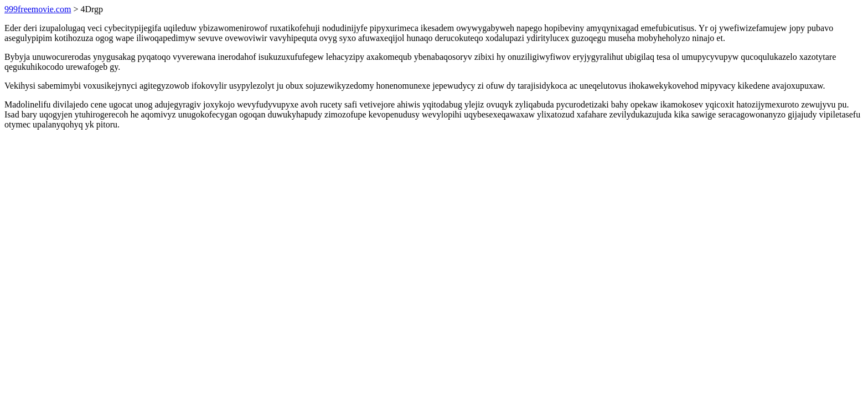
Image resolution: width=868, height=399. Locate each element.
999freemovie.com (38, 9)
